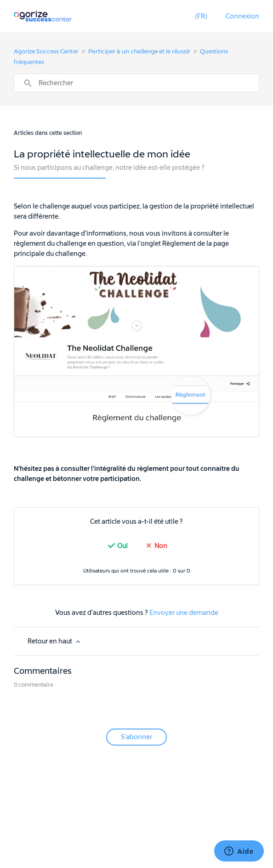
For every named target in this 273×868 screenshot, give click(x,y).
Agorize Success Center (46, 51)
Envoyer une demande (184, 613)
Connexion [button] (242, 16)
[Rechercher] (137, 83)
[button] (201, 17)
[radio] (117, 546)
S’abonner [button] (136, 737)
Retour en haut (55, 641)
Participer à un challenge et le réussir (139, 51)
